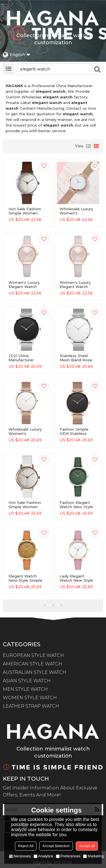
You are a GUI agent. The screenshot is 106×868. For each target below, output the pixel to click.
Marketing (93, 856)
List (88, 146)
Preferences (68, 856)
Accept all (87, 846)
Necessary (20, 856)
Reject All (26, 846)
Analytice (43, 856)
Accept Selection (56, 846)
